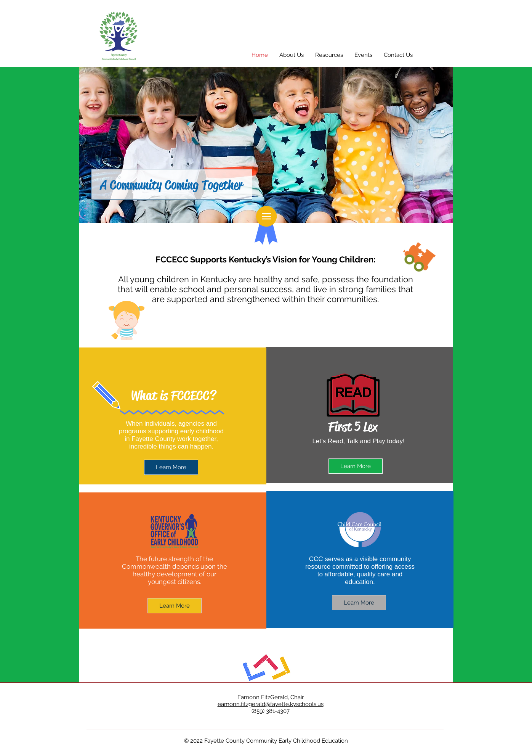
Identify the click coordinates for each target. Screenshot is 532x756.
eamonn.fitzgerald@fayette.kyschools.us (271, 704)
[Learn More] (356, 466)
